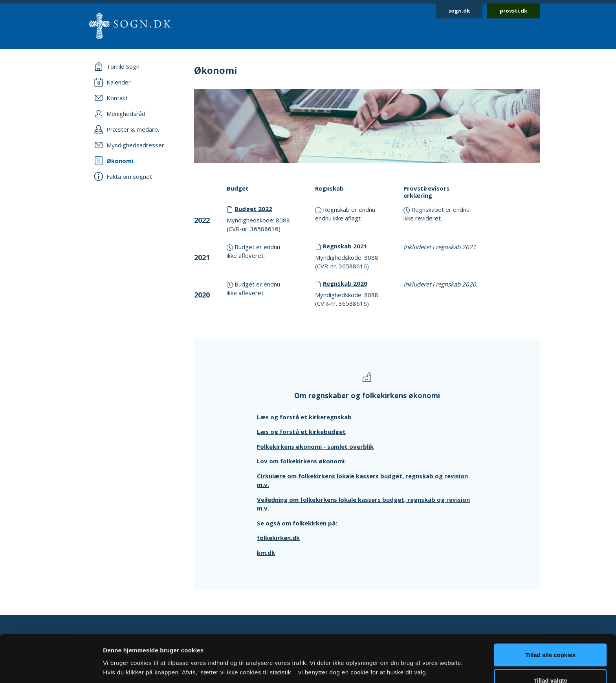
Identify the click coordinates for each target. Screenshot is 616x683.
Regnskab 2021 (345, 246)
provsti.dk (513, 11)
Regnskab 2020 (345, 283)
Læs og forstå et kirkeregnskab (304, 417)
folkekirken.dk (278, 538)
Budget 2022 (253, 209)
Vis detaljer (408, 653)
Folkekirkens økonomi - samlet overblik (315, 446)
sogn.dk (459, 11)
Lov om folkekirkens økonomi (301, 461)
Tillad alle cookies (550, 610)
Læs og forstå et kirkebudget (301, 431)
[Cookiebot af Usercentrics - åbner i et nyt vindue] (51, 668)
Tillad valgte (550, 636)
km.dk (266, 553)
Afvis (551, 662)
